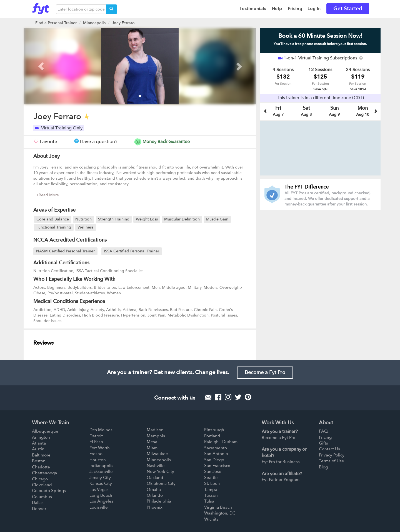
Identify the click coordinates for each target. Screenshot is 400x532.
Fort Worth (100, 448)
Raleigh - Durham (221, 442)
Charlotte (41, 467)
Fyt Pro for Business (281, 462)
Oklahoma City (161, 483)
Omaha (154, 490)
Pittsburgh (214, 430)
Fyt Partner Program (281, 480)
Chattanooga (44, 473)
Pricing (325, 437)
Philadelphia (159, 501)
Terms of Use (332, 461)
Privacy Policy (332, 455)
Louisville (99, 507)
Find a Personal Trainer (56, 23)
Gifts (323, 443)
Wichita (211, 519)
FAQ (323, 431)
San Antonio (216, 454)
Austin (38, 449)
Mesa (152, 442)
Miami (153, 448)
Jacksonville (101, 471)
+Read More (47, 195)
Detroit (96, 436)
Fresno (96, 454)
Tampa (211, 490)
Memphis (156, 436)
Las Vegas (99, 490)
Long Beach (101, 495)
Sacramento (216, 448)
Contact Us (329, 449)
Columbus (42, 497)
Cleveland (42, 485)
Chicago (40, 479)
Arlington (41, 437)
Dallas (38, 503)
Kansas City (101, 483)
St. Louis (212, 483)
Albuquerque (45, 431)
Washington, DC (220, 513)
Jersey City (100, 478)
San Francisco (217, 466)
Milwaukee (157, 454)
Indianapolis (101, 466)
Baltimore (41, 455)
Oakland (155, 478)
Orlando (155, 495)
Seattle (211, 478)
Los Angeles (101, 501)
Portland (212, 436)
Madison (155, 430)
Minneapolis (94, 23)
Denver (39, 509)
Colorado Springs (49, 491)
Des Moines (101, 430)
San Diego (214, 460)
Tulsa (209, 501)
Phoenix (155, 507)
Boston (39, 461)
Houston (98, 460)
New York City (160, 471)
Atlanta (39, 443)
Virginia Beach (218, 507)
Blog (323, 467)
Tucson (211, 495)
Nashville (156, 466)
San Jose (213, 471)
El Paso (96, 442)
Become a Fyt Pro (265, 372)
